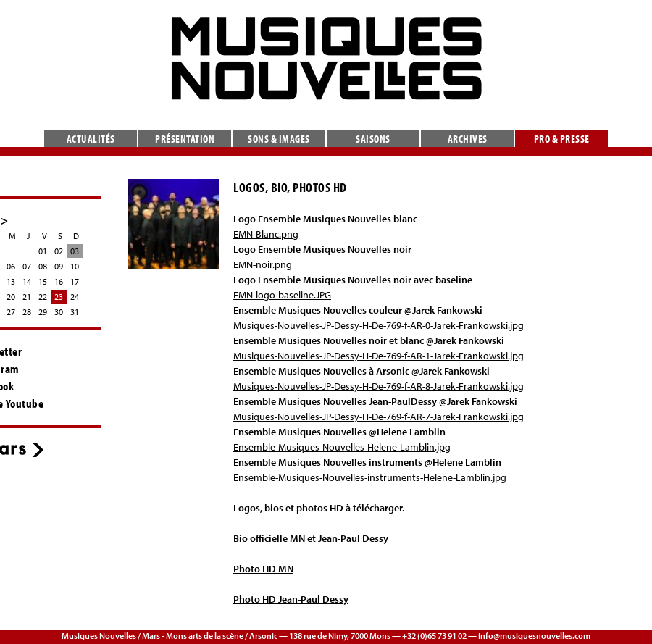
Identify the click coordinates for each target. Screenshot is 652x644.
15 (43, 281)
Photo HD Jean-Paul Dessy (291, 599)
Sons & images (279, 139)
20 (11, 297)
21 (27, 297)
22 (43, 297)
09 (59, 266)
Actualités (91, 139)
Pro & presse (562, 139)
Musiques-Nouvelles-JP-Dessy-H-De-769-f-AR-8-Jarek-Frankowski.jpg (379, 386)
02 (59, 251)
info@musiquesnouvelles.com (534, 636)
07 (27, 266)
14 (27, 281)
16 (59, 281)
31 (75, 312)
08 (43, 266)
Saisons (373, 139)
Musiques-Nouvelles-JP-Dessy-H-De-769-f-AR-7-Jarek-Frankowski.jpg (379, 417)
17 (75, 281)
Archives (468, 139)
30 (59, 312)
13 (11, 281)
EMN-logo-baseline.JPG (282, 295)
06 (11, 266)
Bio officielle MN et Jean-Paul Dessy (311, 538)
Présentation (185, 139)
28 (27, 312)
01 (43, 251)
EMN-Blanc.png (266, 234)
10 (75, 266)
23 (59, 297)
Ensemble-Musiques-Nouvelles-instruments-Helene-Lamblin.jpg (370, 477)
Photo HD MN (263, 569)
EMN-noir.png (263, 264)
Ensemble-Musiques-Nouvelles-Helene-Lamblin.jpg (342, 447)
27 (11, 312)
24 (75, 297)
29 (43, 312)
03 (75, 251)
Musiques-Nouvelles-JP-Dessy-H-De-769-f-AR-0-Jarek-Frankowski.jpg (379, 325)
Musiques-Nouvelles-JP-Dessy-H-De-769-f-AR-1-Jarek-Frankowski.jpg (379, 356)
